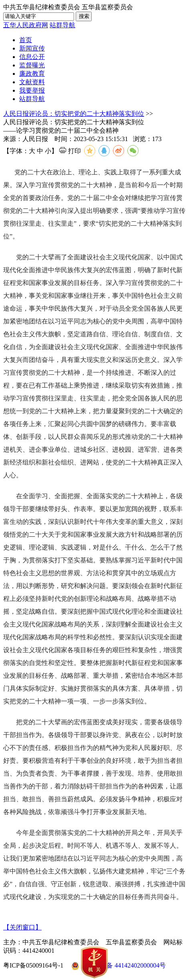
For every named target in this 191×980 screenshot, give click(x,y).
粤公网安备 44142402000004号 (119, 966)
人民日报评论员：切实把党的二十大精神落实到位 (74, 114)
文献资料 (32, 82)
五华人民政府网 (26, 25)
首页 (26, 40)
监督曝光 (32, 65)
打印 (70, 151)
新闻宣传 (32, 48)
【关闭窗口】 (22, 927)
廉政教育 (32, 74)
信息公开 (32, 57)
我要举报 (32, 90)
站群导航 (62, 25)
